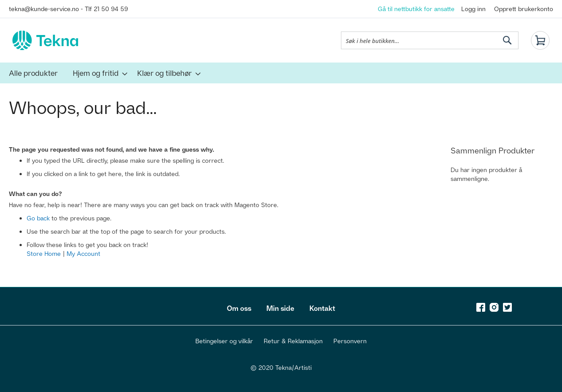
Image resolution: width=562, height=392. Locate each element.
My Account (83, 253)
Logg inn (473, 9)
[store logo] (45, 40)
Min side (280, 308)
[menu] (281, 73)
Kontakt (322, 308)
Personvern (350, 341)
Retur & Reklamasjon (293, 341)
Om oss (239, 308)
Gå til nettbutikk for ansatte (416, 9)
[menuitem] (33, 73)
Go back (38, 218)
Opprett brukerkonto (524, 9)
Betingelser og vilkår (224, 341)
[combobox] (430, 40)
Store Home (44, 253)
